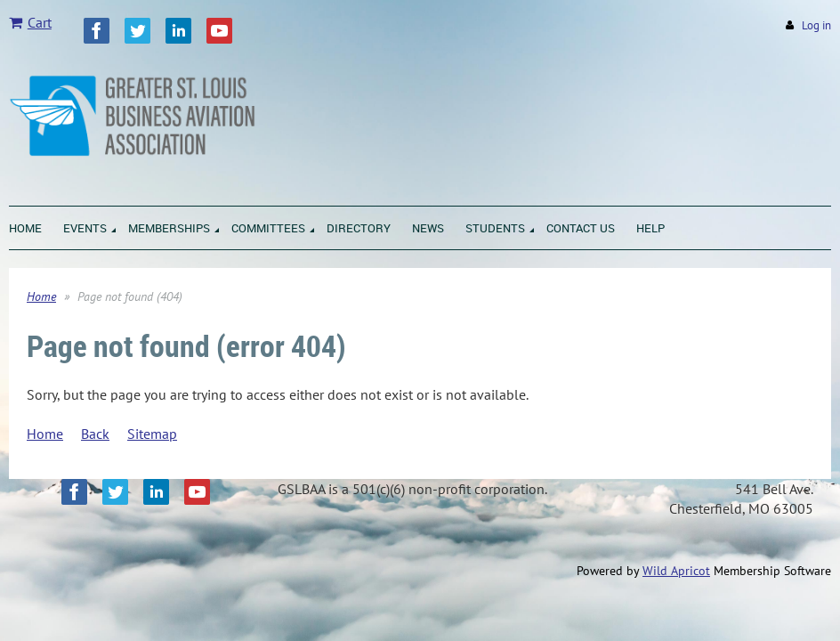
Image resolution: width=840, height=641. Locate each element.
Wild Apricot (676, 571)
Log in (816, 25)
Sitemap (152, 434)
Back (95, 434)
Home (41, 296)
